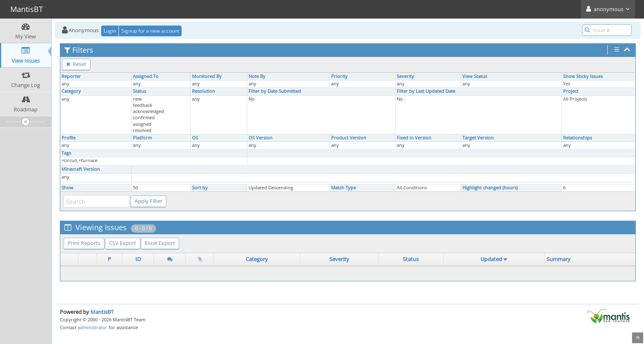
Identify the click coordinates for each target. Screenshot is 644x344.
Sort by (200, 188)
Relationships (578, 138)
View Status (475, 76)
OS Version (260, 138)
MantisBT (102, 312)
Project (571, 91)
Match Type (343, 188)
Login (110, 31)
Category (71, 91)
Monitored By (207, 76)
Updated (491, 259)
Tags (66, 153)
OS (195, 138)
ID (138, 259)
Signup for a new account (150, 31)
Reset (76, 64)
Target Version (478, 138)
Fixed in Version (414, 138)
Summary (559, 259)
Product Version (349, 138)
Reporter (71, 76)
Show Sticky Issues (583, 76)
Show (67, 188)
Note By (257, 76)
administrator (92, 327)
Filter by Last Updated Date (426, 91)
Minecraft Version (81, 169)
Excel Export (160, 243)
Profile (69, 138)
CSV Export (123, 243)
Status (140, 91)
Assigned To (146, 76)
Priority (339, 76)
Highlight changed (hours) (490, 188)
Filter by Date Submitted (275, 91)
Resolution (204, 91)
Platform (142, 138)
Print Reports (84, 243)
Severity (405, 76)
